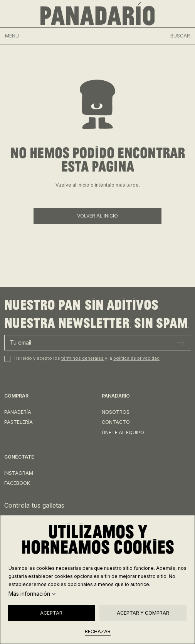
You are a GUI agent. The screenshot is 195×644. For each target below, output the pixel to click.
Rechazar (98, 631)
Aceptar (51, 613)
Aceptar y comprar (143, 613)
